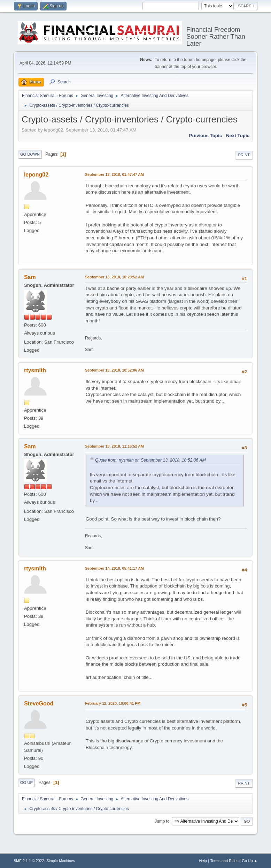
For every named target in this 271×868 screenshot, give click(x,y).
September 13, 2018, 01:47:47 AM (114, 174)
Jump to (162, 821)
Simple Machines (61, 861)
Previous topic (206, 136)
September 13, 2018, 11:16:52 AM (114, 446)
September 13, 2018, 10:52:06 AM (114, 370)
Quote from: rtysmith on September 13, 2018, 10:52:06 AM (150, 460)
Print (244, 155)
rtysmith (35, 370)
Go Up (26, 783)
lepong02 (36, 175)
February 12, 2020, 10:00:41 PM (113, 703)
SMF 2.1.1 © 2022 (29, 861)
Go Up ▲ (250, 861)
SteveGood (39, 704)
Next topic (238, 136)
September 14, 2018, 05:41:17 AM (114, 568)
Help (203, 861)
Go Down (30, 154)
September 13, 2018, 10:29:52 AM (114, 277)
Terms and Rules (224, 861)
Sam (30, 277)
